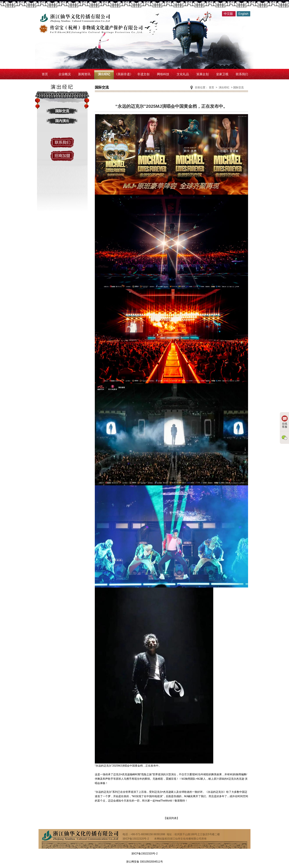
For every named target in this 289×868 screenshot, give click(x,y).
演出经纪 (104, 74)
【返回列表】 (171, 818)
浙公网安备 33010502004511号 (145, 862)
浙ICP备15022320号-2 (144, 854)
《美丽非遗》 (124, 74)
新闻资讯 (84, 74)
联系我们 (242, 74)
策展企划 (203, 74)
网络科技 (163, 74)
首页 (45, 74)
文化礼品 (183, 74)
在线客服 (285, 422)
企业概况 (65, 74)
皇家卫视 (222, 74)
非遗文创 (143, 74)
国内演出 (62, 121)
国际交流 (62, 111)
